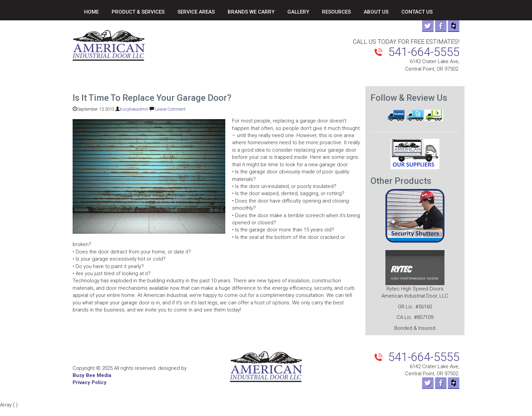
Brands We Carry (251, 12)
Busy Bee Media (92, 375)
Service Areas (196, 12)
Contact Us (417, 12)
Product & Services (138, 12)
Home (91, 12)
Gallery (298, 12)
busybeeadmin (134, 109)
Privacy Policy (90, 382)
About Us (376, 12)
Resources (336, 12)
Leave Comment (170, 109)
